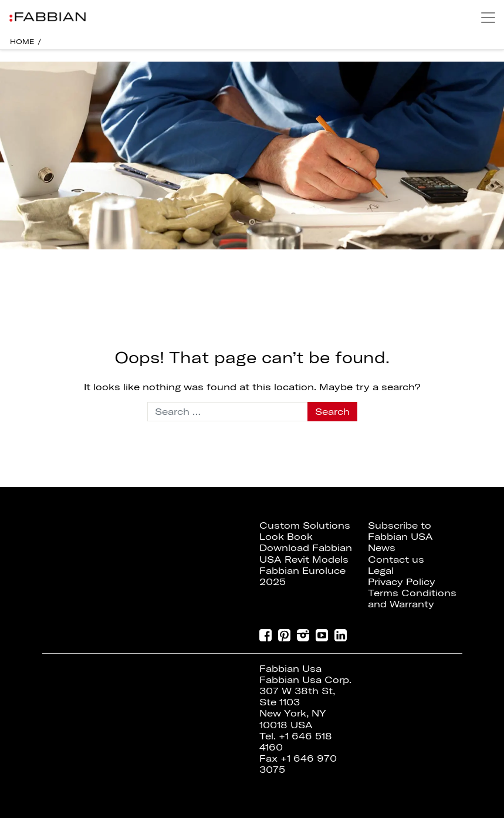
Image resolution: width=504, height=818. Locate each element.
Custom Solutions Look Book (305, 531)
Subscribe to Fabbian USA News (400, 536)
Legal (381, 570)
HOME (22, 41)
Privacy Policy (402, 582)
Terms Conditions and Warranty (412, 598)
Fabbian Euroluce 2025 (302, 576)
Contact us (396, 559)
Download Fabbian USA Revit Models (306, 553)
